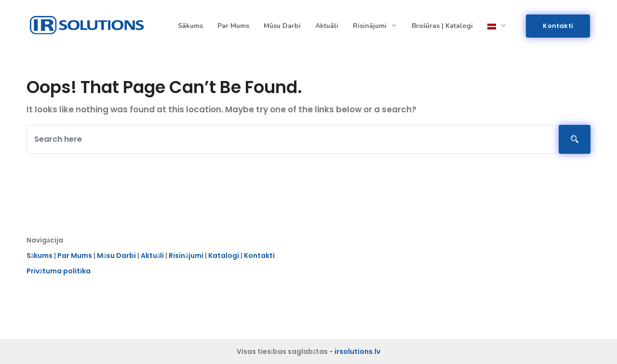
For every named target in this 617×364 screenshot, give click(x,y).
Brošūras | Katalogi (442, 26)
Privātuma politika (59, 272)
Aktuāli (327, 26)
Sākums (190, 26)
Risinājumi (375, 26)
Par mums (233, 26)
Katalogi (224, 257)
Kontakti (558, 26)
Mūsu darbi (282, 26)
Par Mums (75, 257)
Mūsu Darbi (116, 257)
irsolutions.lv (357, 351)
